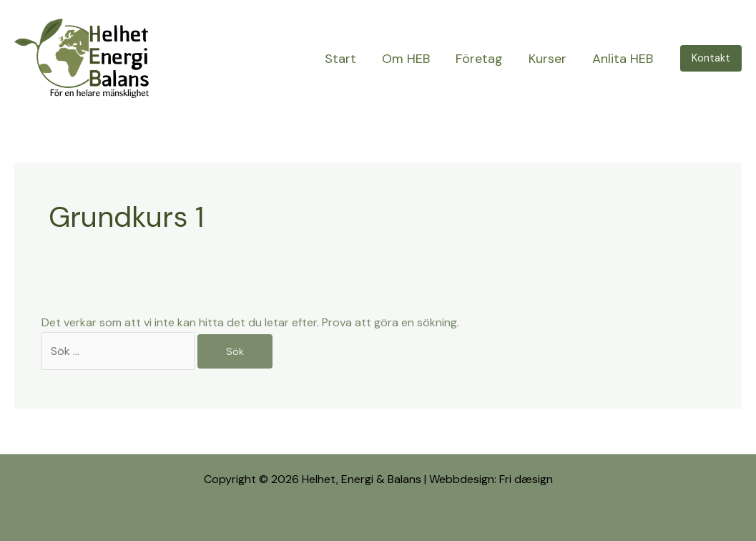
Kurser (548, 59)
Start (340, 59)
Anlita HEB (623, 59)
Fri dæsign (526, 479)
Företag (479, 59)
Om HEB (406, 59)
